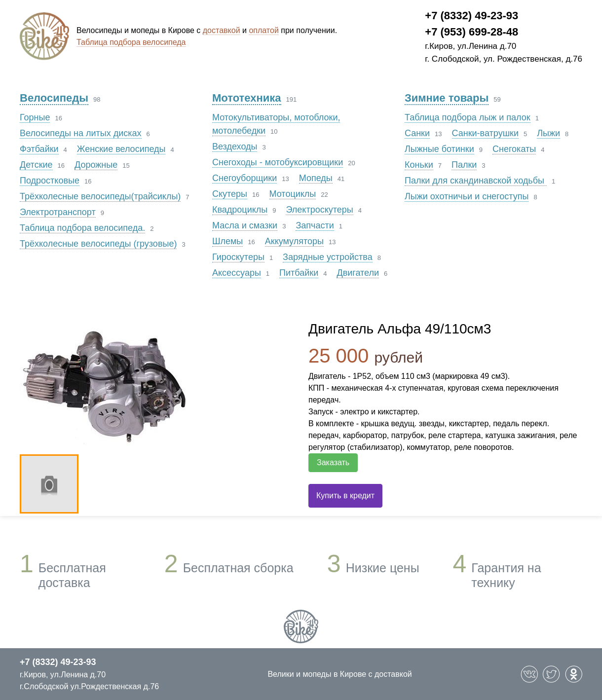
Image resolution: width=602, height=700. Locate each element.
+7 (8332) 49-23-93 (471, 16)
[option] (154, 384)
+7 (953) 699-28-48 (471, 32)
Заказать (333, 462)
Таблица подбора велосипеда (131, 42)
